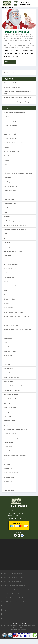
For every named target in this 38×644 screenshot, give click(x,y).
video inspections (9, 477)
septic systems (8, 360)
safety (5, 343)
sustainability (7, 451)
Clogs (16, 37)
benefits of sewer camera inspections (14, 112)
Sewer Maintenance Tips (11, 399)
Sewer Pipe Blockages (10, 408)
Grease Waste (8, 260)
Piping (21, 38)
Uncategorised (8, 468)
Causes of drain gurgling (11, 121)
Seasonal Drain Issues (9, 44)
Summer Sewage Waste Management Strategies (17, 102)
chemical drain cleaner (10, 156)
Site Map (34, 626)
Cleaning (6, 160)
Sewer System (30, 46)
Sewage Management (10, 373)
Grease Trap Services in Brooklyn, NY (12, 573)
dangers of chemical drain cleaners (14, 169)
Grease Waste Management (11, 264)
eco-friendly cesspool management (14, 221)
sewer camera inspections (11, 395)
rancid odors (7, 334)
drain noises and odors (10, 195)
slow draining (8, 416)
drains (27, 37)
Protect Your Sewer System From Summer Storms (18, 98)
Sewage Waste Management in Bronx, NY (14, 610)
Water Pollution (8, 482)
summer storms (8, 447)
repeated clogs (8, 338)
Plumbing (25, 38)
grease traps (7, 256)
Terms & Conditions (18, 626)
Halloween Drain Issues (10, 269)
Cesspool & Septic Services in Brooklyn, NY (14, 586)
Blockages (23, 35)
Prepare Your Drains (14, 40)
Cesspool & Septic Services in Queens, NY (14, 594)
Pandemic (6, 282)
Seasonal (6, 347)
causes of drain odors (10, 130)
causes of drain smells (10, 134)
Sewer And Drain (9, 382)
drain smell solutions (10, 204)
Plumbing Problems (9, 299)
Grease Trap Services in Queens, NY (12, 582)
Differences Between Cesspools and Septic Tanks (18, 173)
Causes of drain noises (10, 125)
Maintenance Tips (14, 38)
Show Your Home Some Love (12, 87)
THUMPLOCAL (23, 630)
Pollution (6, 303)
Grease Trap (7, 243)
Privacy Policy (27, 626)
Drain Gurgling (8, 182)
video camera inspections (11, 473)
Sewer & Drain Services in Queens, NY (13, 606)
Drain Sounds (8, 208)
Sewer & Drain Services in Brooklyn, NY (13, 598)
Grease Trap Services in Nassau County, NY (14, 614)
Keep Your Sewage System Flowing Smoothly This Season (18, 92)
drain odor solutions (10, 199)
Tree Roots (7, 464)
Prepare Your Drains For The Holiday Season (20, 42)
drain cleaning (22, 37)
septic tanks (7, 364)
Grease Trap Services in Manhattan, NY (13, 578)
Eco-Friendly (7, 217)
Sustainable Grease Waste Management (15, 455)
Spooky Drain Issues (9, 421)
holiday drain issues (9, 273)
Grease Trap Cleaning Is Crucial (13, 251)
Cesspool (6, 147)
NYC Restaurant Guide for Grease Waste (15, 83)
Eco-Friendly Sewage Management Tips (15, 230)
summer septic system (10, 434)
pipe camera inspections (11, 286)
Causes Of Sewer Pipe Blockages (13, 143)
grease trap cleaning (10, 247)
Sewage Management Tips (11, 377)
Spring (6, 425)
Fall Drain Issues (8, 234)
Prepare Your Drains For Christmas (13, 312)
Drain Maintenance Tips (10, 186)
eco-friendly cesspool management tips (15, 225)
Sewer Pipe (7, 403)
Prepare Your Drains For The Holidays (16, 32)
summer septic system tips (11, 438)
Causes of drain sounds (10, 138)
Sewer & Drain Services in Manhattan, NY (13, 602)
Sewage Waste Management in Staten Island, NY (15, 618)
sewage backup (26, 44)
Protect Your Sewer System (11, 325)
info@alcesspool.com (25, 4)
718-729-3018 (25, 2)
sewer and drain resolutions (12, 390)
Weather (8, 47)
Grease (6, 238)
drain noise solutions (10, 191)
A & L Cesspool (9, 35)
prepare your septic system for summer (15, 321)
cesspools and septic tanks (11, 152)
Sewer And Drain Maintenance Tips (18, 46)
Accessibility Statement (19, 628)
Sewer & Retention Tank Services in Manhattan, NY (16, 590)
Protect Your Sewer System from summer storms (17, 330)
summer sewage (8, 442)
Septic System (18, 44)
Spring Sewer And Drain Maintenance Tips (16, 429)
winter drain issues (15, 47)
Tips (5, 47)
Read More (10, 62)
